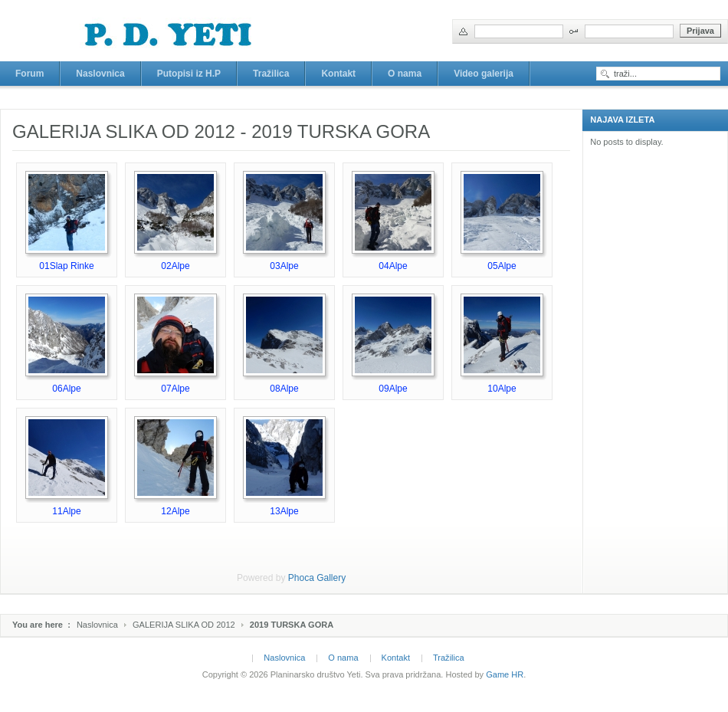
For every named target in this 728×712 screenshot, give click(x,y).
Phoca (301, 578)
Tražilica (449, 658)
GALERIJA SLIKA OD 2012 (184, 625)
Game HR (505, 674)
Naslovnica (97, 625)
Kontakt (396, 658)
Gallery (331, 578)
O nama (343, 658)
